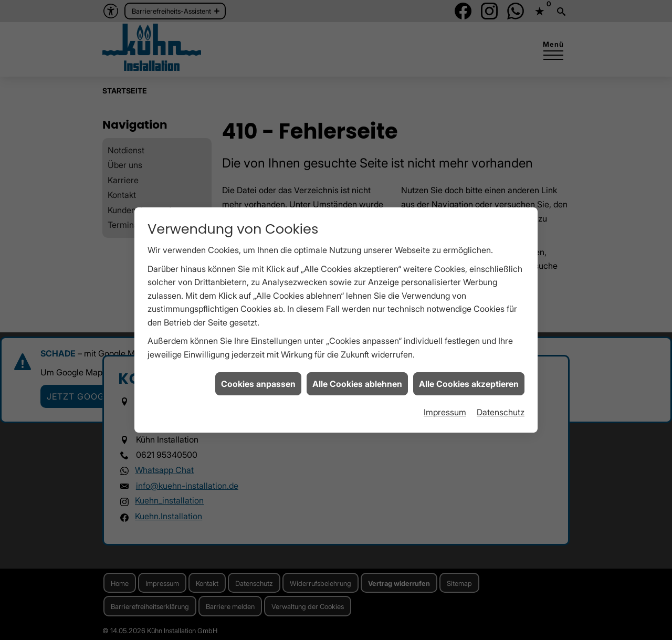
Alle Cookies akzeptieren (469, 363)
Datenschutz (501, 391)
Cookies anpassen (258, 363)
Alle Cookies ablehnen (357, 363)
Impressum (445, 391)
